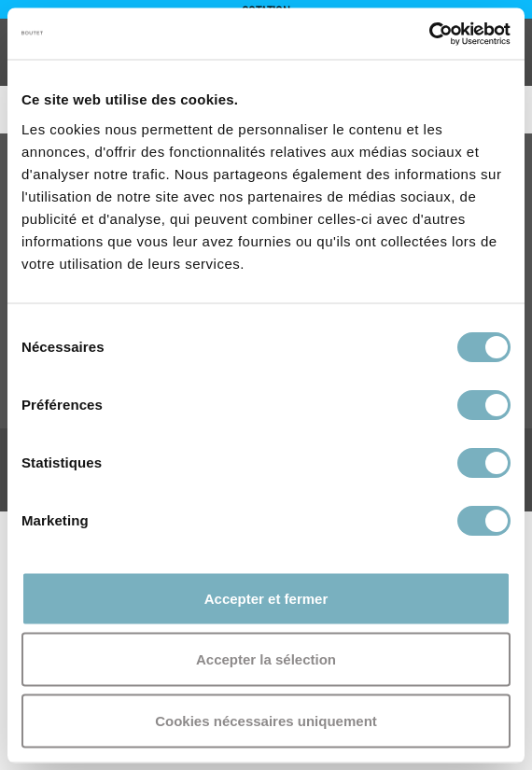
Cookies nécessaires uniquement (266, 720)
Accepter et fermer (266, 598)
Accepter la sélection (266, 659)
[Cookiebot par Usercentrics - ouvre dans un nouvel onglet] (429, 34)
